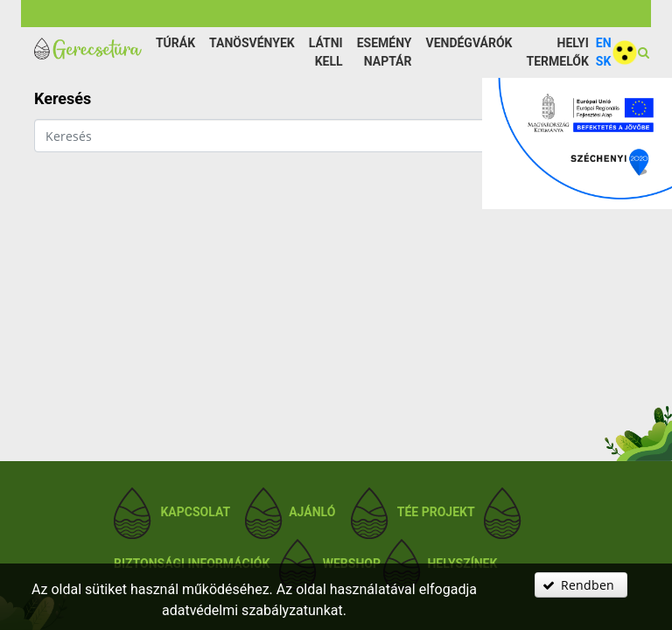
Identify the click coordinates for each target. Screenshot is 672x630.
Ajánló (312, 512)
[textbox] (321, 136)
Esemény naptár (385, 52)
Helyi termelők (557, 52)
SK (604, 61)
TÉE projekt (436, 512)
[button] (581, 585)
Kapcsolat (195, 512)
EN (604, 43)
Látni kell (326, 52)
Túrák (175, 43)
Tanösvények (252, 43)
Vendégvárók (469, 43)
